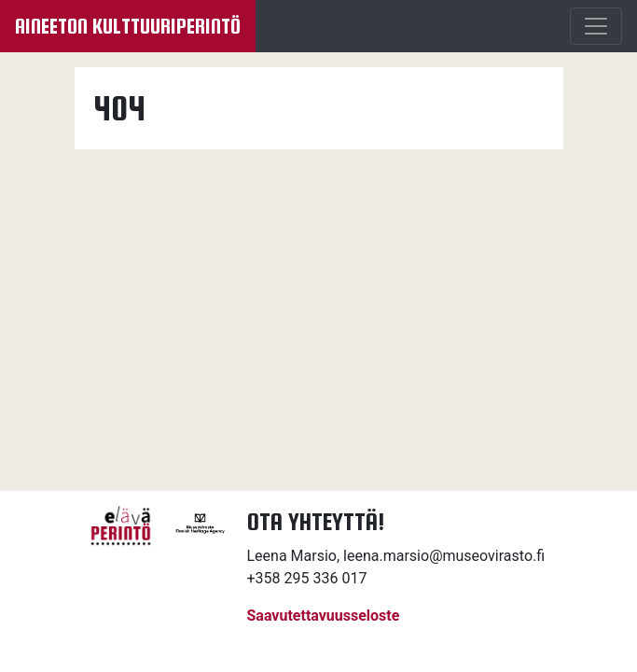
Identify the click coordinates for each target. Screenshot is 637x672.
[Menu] (596, 26)
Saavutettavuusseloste (324, 616)
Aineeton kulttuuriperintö (128, 26)
